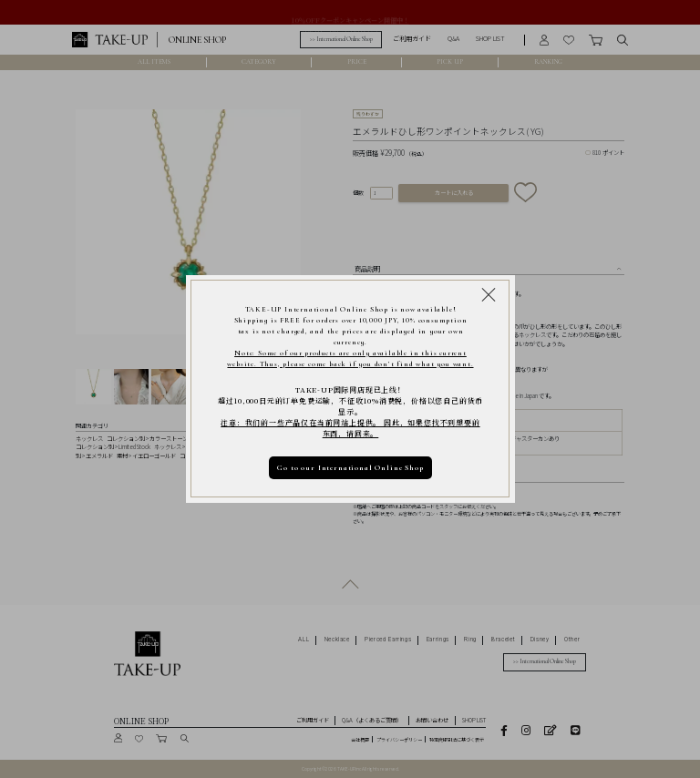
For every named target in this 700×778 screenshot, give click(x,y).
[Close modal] (489, 294)
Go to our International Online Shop (350, 467)
